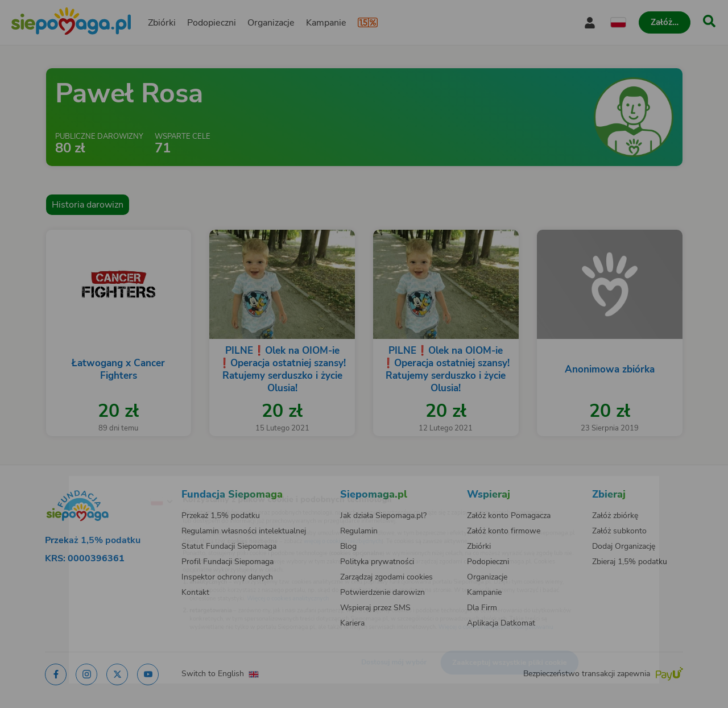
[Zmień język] (114, 483)
